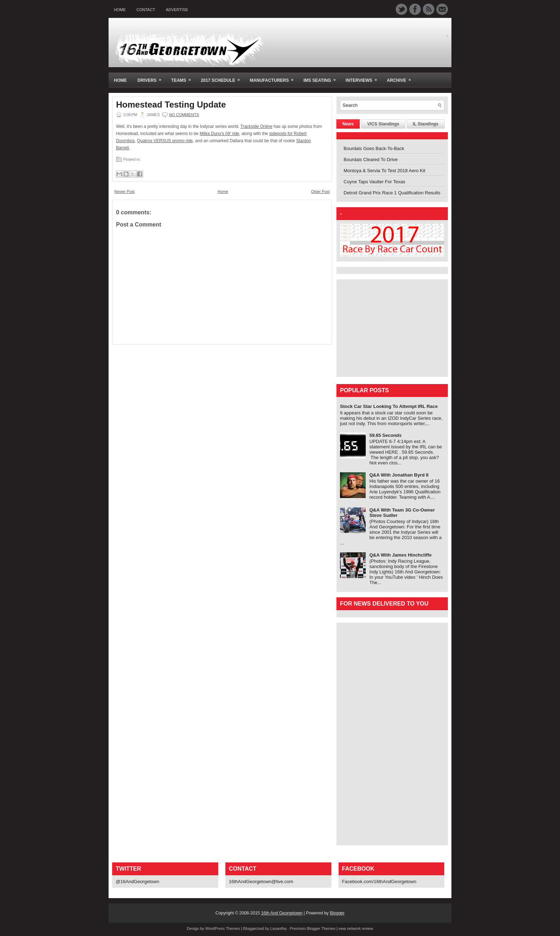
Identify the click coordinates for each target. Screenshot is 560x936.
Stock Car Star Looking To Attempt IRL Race (389, 406)
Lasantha (278, 928)
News (348, 124)
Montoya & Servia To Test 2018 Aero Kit (384, 171)
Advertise (177, 10)
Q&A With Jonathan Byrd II (399, 475)
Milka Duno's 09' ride (219, 134)
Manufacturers (274, 78)
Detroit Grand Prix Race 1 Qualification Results (392, 193)
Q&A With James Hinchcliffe (400, 555)
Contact (146, 10)
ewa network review (356, 928)
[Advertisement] (385, 328)
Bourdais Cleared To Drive (371, 160)
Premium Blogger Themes (313, 928)
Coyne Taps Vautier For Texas (374, 182)
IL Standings (426, 124)
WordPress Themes (223, 928)
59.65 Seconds (385, 435)
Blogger (337, 913)
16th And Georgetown (282, 913)
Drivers (152, 78)
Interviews (364, 78)
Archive (401, 78)
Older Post (320, 191)
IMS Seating (322, 78)
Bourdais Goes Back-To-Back (374, 148)
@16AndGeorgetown (137, 882)
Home (120, 10)
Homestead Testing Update (171, 105)
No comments (184, 115)
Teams (183, 78)
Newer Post (124, 191)
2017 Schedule (222, 78)
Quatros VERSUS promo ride (165, 141)
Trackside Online (256, 126)
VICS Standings (383, 124)
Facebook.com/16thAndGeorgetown (379, 882)
